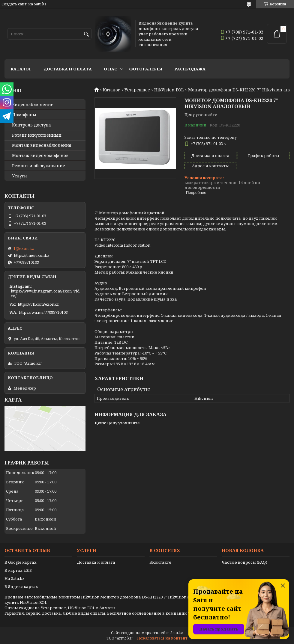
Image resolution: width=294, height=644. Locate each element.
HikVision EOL (169, 90)
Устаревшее (137, 90)
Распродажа (190, 69)
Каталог (21, 69)
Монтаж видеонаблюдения (42, 145)
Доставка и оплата (68, 69)
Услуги (19, 176)
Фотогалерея (146, 69)
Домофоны (24, 115)
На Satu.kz (14, 578)
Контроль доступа (31, 125)
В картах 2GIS (18, 570)
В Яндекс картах (21, 586)
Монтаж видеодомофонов (40, 156)
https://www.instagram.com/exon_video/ (45, 293)
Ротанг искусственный (37, 135)
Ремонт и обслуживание (39, 166)
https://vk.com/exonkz (38, 304)
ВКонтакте (160, 562)
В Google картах (21, 562)
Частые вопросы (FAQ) (244, 562)
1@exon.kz (24, 248)
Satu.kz (177, 633)
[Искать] (86, 34)
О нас (110, 69)
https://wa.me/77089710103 (43, 312)
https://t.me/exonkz (31, 255)
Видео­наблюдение (33, 105)
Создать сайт (14, 4)
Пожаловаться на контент (162, 638)
